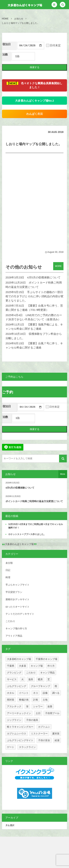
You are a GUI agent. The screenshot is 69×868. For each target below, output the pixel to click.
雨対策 (11, 701)
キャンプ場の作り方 (16, 630)
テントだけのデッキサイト (20, 615)
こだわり (10, 622)
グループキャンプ (40, 687)
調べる (56, 694)
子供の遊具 (32, 721)
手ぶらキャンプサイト (17, 586)
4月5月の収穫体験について (44, 278)
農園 (35, 114)
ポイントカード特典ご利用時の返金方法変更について (34, 502)
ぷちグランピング (17, 687)
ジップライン (14, 721)
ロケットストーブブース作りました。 (27, 535)
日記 (8, 571)
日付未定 (53, 46)
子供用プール (52, 714)
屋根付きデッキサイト (17, 600)
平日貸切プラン (14, 593)
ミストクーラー (39, 734)
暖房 (40, 680)
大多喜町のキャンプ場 (19, 660)
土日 (38, 714)
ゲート (11, 748)
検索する (35, 68)
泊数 (5, 55)
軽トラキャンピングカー (20, 728)
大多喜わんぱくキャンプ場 (19, 545)
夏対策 (56, 734)
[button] (54, 5)
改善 (50, 707)
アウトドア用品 (14, 637)
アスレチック (14, 707)
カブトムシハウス (17, 734)
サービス (12, 680)
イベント (24, 694)
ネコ (36, 694)
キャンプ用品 (47, 674)
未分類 (9, 564)
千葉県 (11, 667)
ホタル (11, 694)
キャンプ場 (37, 667)
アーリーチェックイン (19, 714)
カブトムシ (44, 728)
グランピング (14, 674)
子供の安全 (44, 741)
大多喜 (23, 667)
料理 (8, 579)
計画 (36, 701)
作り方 (51, 667)
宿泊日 (7, 44)
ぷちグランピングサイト (20, 741)
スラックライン (27, 748)
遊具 (31, 680)
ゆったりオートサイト (17, 608)
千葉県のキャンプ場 (46, 660)
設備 (45, 694)
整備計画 (24, 701)
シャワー (38, 707)
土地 (45, 701)
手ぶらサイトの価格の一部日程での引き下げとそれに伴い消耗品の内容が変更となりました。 (34, 297)
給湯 (57, 741)
